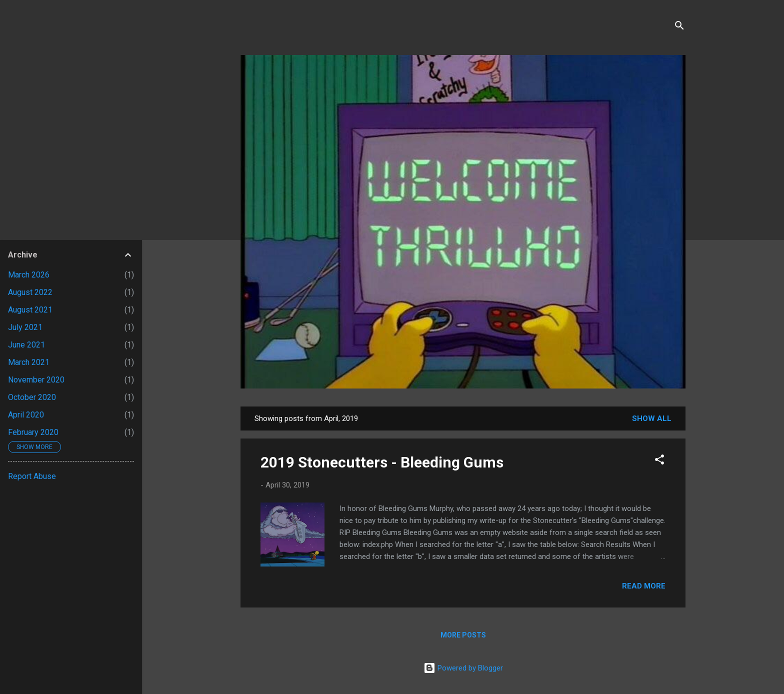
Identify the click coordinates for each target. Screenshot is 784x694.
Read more (644, 586)
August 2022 (30, 292)
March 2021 (29, 362)
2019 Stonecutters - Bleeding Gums (382, 462)
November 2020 (36, 380)
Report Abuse (32, 476)
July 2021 (25, 327)
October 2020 (32, 397)
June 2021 (26, 345)
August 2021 (30, 310)
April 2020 (26, 415)
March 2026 (29, 275)
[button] (659, 461)
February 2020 (33, 432)
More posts (463, 635)
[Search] (679, 27)
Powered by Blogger (463, 668)
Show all (652, 418)
